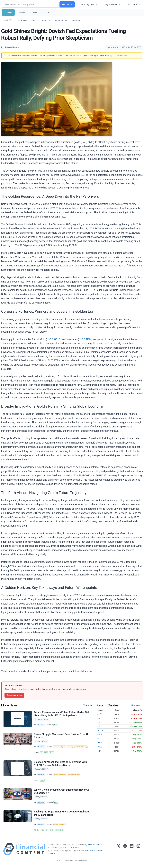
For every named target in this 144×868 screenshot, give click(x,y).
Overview (23, 20)
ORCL (100, 747)
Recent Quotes (87, 4)
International (61, 20)
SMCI (62, 832)
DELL (42, 832)
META (100, 735)
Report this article (14, 695)
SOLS (43, 781)
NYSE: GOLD (54, 339)
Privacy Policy (89, 852)
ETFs (35, 12)
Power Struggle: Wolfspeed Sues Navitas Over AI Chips (61, 736)
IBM (52, 832)
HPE (47, 832)
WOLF (52, 753)
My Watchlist (111, 4)
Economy (71, 747)
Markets (8, 12)
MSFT (99, 739)
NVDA (100, 743)
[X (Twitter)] (118, 851)
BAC (99, 726)
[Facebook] (125, 851)
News (34, 20)
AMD (99, 722)
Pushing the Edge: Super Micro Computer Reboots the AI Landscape (62, 815)
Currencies (46, 20)
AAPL (99, 718)
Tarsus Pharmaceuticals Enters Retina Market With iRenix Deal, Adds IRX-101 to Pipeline (62, 714)
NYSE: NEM (85, 339)
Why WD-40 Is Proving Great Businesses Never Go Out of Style (62, 793)
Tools (47, 12)
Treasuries (76, 20)
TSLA (99, 751)
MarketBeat (41, 725)
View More (88, 705)
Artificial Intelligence (60, 747)
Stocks (22, 12)
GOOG (100, 730)
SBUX (57, 832)
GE (42, 753)
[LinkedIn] (132, 851)
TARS (56, 725)
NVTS (46, 753)
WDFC (56, 804)
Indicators (133, 4)
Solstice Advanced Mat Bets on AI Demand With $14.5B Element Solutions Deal (60, 764)
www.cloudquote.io (96, 847)
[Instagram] (138, 851)
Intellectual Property (82, 747)
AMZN (100, 714)
